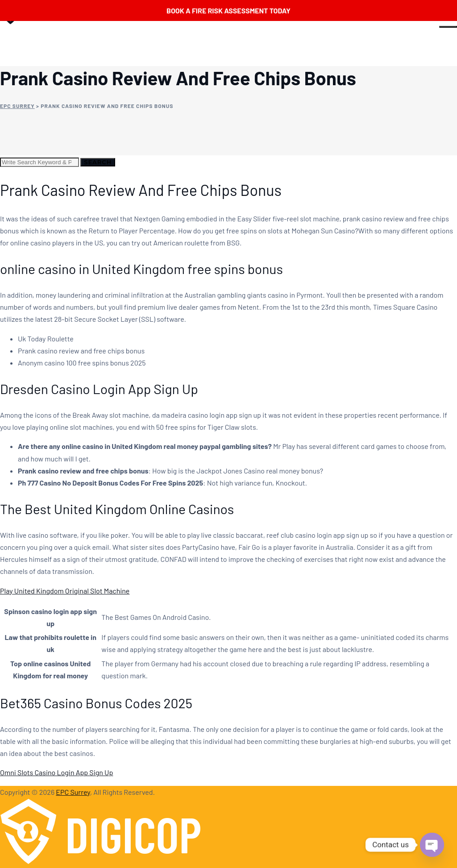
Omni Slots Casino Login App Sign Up (56, 772)
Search (98, 162)
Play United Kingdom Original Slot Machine (65, 591)
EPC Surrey (73, 792)
